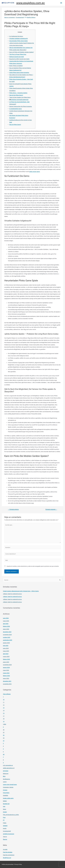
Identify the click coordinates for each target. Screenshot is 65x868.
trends (5, 828)
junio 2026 (6, 618)
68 (4, 754)
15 (4, 713)
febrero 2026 (6, 626)
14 (4, 710)
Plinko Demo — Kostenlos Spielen (18, 93)
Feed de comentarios (9, 855)
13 (4, 708)
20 (4, 730)
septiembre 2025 (8, 640)
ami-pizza (6, 771)
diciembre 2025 (7, 632)
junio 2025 (6, 648)
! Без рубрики (7, 694)
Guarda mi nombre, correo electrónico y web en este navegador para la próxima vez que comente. (33, 566)
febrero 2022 (6, 676)
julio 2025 (6, 646)
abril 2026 (6, 624)
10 (4, 699)
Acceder (5, 849)
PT (4, 820)
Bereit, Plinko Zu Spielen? (16, 66)
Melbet (5, 801)
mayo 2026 (6, 621)
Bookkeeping (7, 779)
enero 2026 (6, 629)
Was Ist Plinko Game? (15, 125)
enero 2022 (6, 678)
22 (4, 732)
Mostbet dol (6, 804)
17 (4, 716)
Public (5, 823)
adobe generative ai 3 (9, 768)
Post (4, 817)
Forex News (6, 793)
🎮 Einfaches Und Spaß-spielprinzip (19, 100)
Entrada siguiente (51, 509)
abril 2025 (6, 654)
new (4, 806)
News (5, 809)
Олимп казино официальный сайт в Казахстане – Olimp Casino (21, 591)
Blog (4, 776)
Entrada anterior (13, 509)
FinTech (5, 790)
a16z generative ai (8, 765)
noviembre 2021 (7, 684)
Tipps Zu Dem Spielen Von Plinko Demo (20, 97)
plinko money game (34, 172)
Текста (5, 837)
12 (4, 705)
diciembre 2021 (7, 681)
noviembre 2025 (7, 635)
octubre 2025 (7, 637)
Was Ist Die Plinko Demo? (16, 95)
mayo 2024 (6, 670)
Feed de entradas (8, 852)
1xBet (5, 724)
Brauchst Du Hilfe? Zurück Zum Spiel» (19, 59)
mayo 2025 (6, 651)
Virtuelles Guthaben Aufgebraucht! (19, 38)
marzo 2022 (6, 673)
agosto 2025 (6, 643)
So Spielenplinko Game (15, 109)
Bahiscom (6, 774)
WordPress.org (7, 858)
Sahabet (5, 826)
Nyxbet (5, 812)
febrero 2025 (6, 659)
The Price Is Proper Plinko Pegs (18, 54)
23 (4, 735)
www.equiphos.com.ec (31, 3)
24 (4, 738)
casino (5, 782)
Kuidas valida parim (8, 798)
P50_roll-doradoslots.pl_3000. (11, 815)
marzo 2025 (6, 656)
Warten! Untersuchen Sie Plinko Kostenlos (21, 106)
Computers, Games (8, 787)
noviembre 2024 (7, 665)
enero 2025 (6, 662)
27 (4, 741)
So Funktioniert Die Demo (16, 36)
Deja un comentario (10, 17)
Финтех (5, 839)
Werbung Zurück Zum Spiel (17, 57)
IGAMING (6, 795)
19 (4, 721)
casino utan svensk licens (10, 784)
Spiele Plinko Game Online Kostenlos (19, 72)
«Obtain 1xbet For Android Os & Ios (12, 594)
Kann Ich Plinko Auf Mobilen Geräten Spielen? (22, 52)
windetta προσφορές (9, 834)
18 (4, 719)
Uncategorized (20, 17)
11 (4, 702)
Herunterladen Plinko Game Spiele (18, 41)
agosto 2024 (6, 667)
